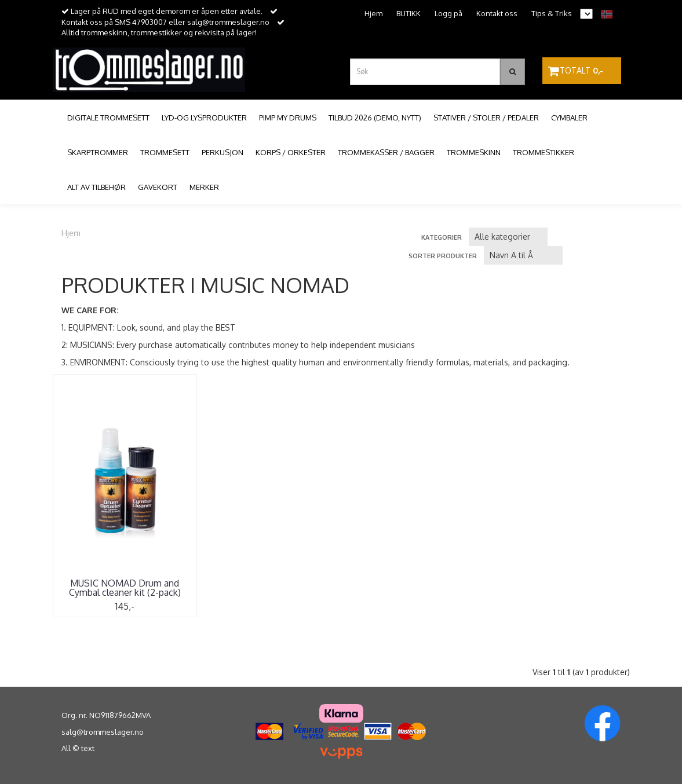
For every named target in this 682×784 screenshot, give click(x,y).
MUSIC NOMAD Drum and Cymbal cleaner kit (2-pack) (125, 588)
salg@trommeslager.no (103, 732)
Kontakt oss (497, 13)
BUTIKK (409, 13)
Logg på (448, 13)
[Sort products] (523, 255)
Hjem (373, 13)
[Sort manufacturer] (508, 237)
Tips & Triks (552, 13)
